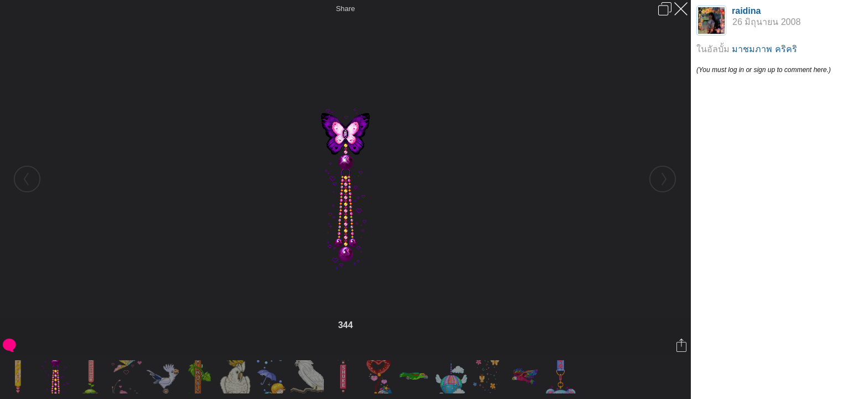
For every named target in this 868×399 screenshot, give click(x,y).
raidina (746, 11)
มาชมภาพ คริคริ (764, 49)
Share (346, 9)
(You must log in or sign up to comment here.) (764, 70)
